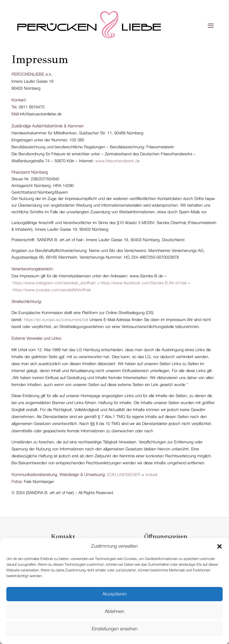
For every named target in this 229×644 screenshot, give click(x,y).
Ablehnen (115, 612)
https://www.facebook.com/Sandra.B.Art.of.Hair (144, 283)
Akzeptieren (115, 594)
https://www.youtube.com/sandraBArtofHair (52, 290)
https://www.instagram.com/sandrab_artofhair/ (54, 283)
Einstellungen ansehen (115, 629)
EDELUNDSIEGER (124, 475)
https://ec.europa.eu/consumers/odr (56, 320)
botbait (152, 475)
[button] (219, 546)
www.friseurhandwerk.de (118, 161)
